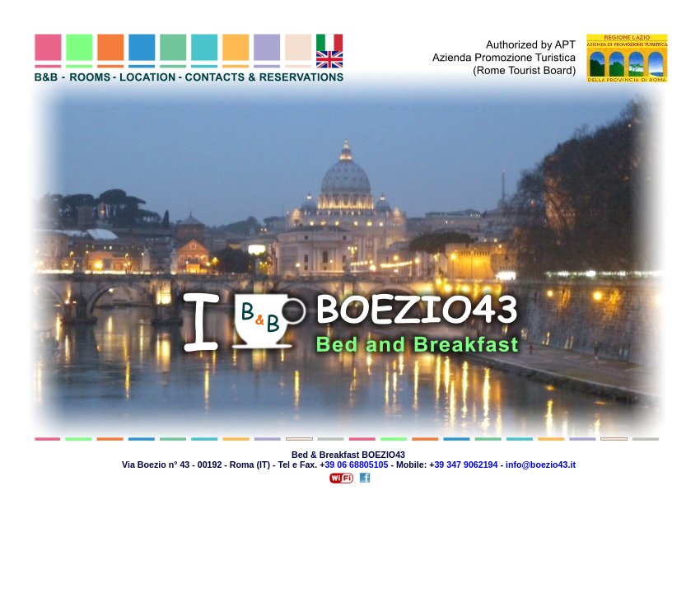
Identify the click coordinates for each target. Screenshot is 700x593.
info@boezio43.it (541, 465)
